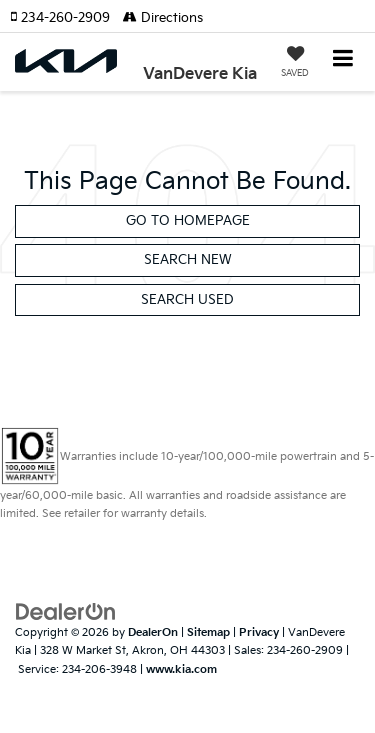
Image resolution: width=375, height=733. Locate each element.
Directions (163, 18)
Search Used (187, 300)
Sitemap (208, 632)
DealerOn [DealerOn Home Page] (153, 632)
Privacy (259, 632)
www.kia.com (181, 669)
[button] (66, 18)
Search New (188, 260)
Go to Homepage (188, 221)
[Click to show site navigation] (343, 60)
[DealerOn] (66, 611)
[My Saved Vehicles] (295, 64)
